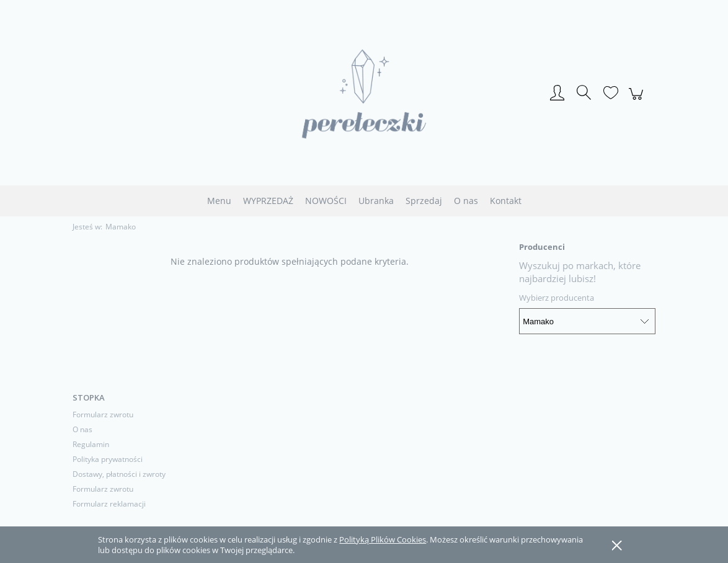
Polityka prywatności (108, 459)
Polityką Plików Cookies (383, 539)
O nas (82, 429)
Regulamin (91, 444)
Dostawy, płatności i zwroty (119, 474)
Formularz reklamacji (109, 504)
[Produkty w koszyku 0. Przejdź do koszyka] (638, 100)
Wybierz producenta (557, 298)
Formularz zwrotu (103, 414)
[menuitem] (219, 201)
